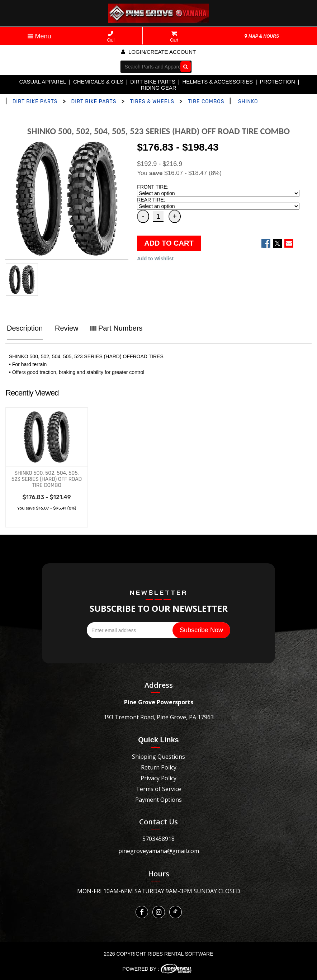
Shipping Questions (158, 757)
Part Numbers (116, 328)
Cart (174, 37)
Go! (184, 66)
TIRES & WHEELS (152, 102)
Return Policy (159, 767)
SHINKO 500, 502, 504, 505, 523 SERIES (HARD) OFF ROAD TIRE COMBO (47, 479)
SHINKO (248, 102)
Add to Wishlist (155, 259)
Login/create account (158, 52)
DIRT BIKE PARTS (153, 82)
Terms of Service (158, 789)
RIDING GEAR (158, 88)
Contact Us (158, 822)
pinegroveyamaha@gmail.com (159, 851)
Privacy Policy (158, 778)
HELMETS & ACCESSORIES (217, 82)
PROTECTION (278, 82)
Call (111, 37)
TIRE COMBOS (206, 102)
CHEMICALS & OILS (98, 82)
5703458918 (158, 839)
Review (67, 328)
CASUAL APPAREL (43, 82)
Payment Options (158, 800)
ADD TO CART (169, 243)
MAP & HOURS (262, 36)
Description (25, 328)
